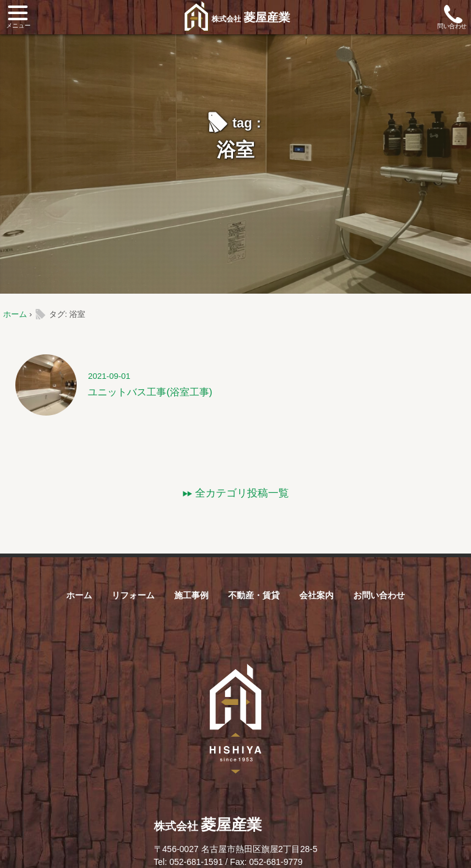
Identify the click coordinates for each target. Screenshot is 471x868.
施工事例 (191, 595)
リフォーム (133, 595)
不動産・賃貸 (254, 595)
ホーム (15, 314)
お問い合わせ (379, 595)
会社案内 (316, 595)
